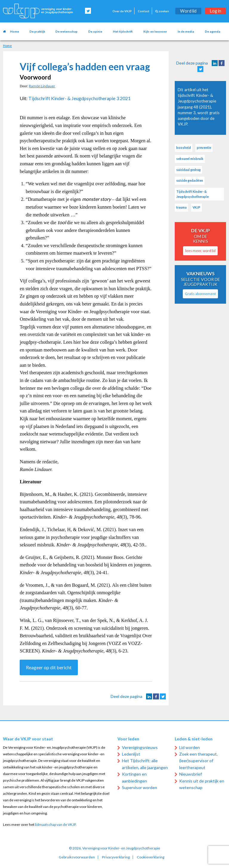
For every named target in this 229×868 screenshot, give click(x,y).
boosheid (184, 148)
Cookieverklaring (151, 857)
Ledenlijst (131, 754)
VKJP (196, 207)
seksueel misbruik (190, 159)
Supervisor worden (140, 787)
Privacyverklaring (116, 857)
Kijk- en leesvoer (155, 32)
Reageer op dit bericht (49, 667)
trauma (181, 207)
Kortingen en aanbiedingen (134, 777)
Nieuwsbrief (191, 774)
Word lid (188, 11)
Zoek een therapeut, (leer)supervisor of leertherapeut (198, 761)
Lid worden (189, 747)
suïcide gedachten (190, 181)
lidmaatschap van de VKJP (55, 825)
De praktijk (37, 32)
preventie (204, 148)
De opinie (95, 32)
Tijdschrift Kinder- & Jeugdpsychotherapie (192, 194)
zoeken (162, 11)
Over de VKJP (122, 11)
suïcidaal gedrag (188, 170)
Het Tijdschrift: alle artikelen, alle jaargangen (145, 764)
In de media (186, 32)
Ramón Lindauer (42, 86)
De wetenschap (66, 32)
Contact (144, 11)
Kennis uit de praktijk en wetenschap (202, 784)
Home (15, 32)
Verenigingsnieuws (140, 747)
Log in (216, 11)
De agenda (213, 32)
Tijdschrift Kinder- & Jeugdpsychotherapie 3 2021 (79, 98)
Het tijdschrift (123, 32)
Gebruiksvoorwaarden (77, 857)
